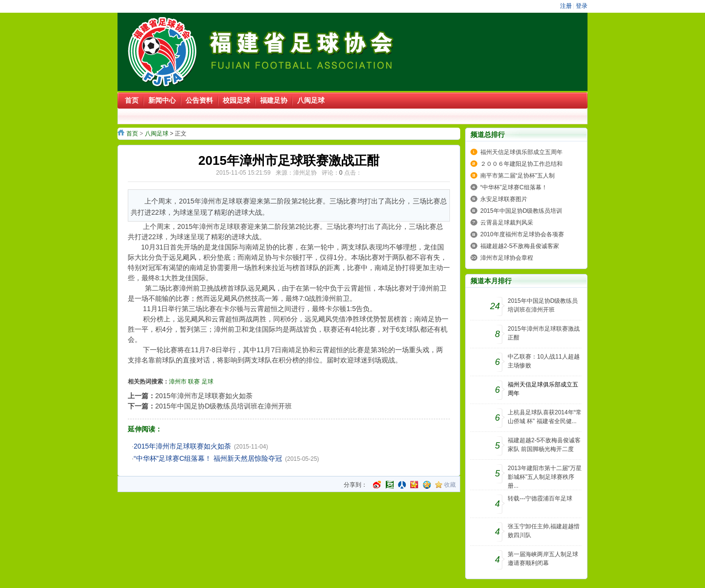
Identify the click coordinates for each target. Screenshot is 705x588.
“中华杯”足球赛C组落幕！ (514, 187)
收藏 (450, 485)
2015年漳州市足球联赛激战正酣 (544, 333)
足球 (208, 382)
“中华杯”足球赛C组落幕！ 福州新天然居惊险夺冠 (208, 458)
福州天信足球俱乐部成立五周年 (521, 152)
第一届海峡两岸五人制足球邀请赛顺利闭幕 (543, 559)
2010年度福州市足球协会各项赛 (522, 234)
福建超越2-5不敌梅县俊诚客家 (520, 246)
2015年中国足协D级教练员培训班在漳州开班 (223, 406)
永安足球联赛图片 (504, 199)
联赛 (194, 382)
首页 (132, 134)
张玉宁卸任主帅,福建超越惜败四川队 (544, 531)
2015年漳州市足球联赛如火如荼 (204, 396)
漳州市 (178, 382)
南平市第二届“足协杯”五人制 (517, 176)
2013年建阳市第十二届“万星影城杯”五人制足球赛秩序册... (545, 477)
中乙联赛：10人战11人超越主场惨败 (544, 361)
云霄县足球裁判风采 (507, 223)
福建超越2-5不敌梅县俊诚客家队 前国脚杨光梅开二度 (544, 445)
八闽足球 (157, 134)
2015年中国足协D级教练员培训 (521, 211)
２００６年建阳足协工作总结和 (521, 164)
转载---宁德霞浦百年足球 (540, 498)
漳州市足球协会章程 (507, 258)
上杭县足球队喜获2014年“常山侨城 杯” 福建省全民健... (545, 417)
